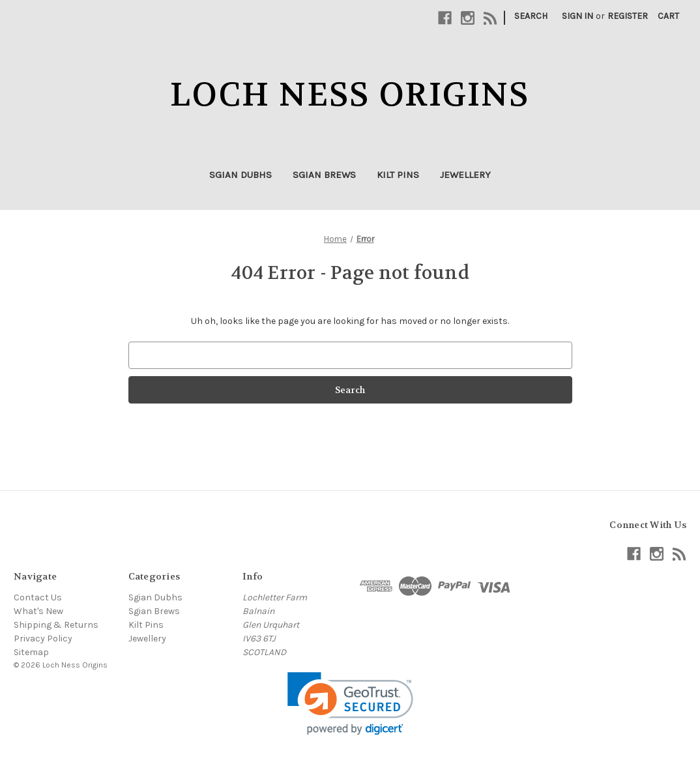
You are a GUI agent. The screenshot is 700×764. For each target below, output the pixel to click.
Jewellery (465, 175)
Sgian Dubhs (241, 175)
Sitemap (31, 652)
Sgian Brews (324, 175)
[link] (350, 704)
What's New (38, 611)
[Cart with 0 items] (668, 16)
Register (628, 16)
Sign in (577, 16)
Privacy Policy (43, 639)
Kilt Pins (398, 175)
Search (531, 16)
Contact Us (38, 597)
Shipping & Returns (56, 625)
